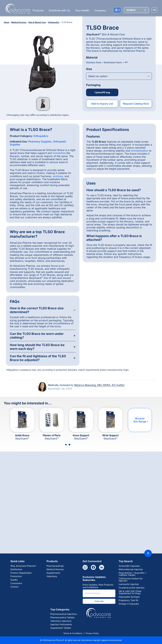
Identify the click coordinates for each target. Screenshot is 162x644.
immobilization (140, 151)
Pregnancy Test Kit (128, 600)
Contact (15, 587)
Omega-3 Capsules (129, 604)
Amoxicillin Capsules (129, 566)
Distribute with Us (59, 10)
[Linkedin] (102, 567)
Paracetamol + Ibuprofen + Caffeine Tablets (133, 574)
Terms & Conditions (73, 633)
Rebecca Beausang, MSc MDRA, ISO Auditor (99, 385)
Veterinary (52, 576)
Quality (14, 580)
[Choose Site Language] (154, 10)
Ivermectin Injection (129, 584)
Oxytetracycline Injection (132, 588)
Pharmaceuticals (55, 566)
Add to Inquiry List (102, 104)
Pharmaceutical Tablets (62, 618)
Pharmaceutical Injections (64, 614)
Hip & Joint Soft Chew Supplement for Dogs (130, 592)
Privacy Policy (92, 633)
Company (100, 10)
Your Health (82, 10)
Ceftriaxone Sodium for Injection (131, 580)
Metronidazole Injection (131, 569)
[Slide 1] (66, 445)
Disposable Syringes (129, 597)
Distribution (16, 569)
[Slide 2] (69, 445)
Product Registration (21, 573)
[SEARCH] (136, 10)
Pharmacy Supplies (40, 141)
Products (38, 10)
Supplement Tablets (61, 628)
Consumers (16, 583)
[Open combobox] (119, 76)
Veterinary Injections (61, 621)
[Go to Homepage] (17, 9)
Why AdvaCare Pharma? (23, 566)
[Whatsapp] (85, 567)
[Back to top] (148, 553)
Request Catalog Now (136, 104)
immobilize (59, 153)
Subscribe (99, 601)
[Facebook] (93, 567)
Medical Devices (55, 569)
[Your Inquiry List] (117, 10)
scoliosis (58, 176)
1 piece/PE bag (102, 92)
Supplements (53, 573)
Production (16, 576)
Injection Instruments (61, 624)
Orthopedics (41, 136)
